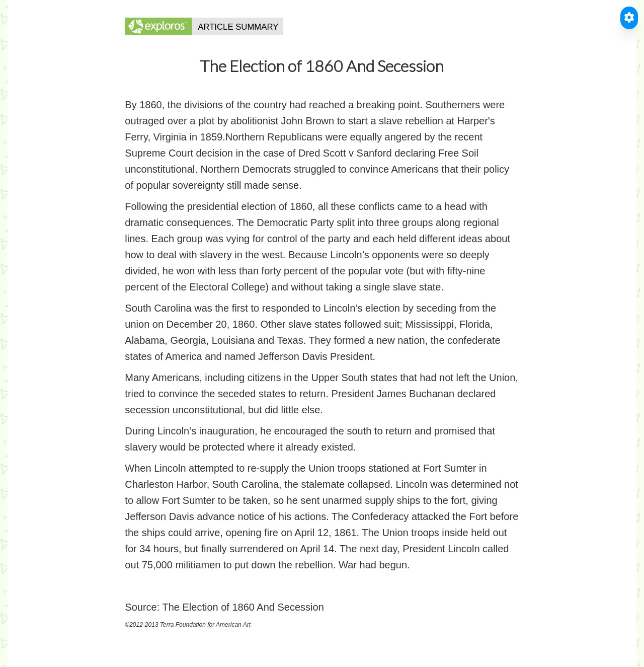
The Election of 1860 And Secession (243, 607)
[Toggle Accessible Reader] (629, 18)
